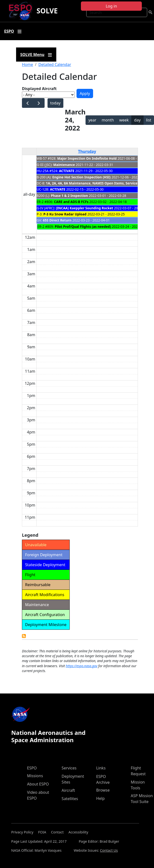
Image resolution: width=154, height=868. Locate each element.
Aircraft (68, 790)
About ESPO (38, 784)
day (137, 120)
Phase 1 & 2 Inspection (69, 196)
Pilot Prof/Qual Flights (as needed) (83, 226)
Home (28, 65)
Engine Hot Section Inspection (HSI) (82, 177)
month (108, 120)
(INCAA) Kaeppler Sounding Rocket (84, 208)
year (92, 120)
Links (101, 768)
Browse (103, 790)
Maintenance (64, 165)
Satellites (70, 799)
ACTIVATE (67, 171)
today (55, 103)
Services (69, 768)
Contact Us (109, 850)
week (124, 120)
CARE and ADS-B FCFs (71, 202)
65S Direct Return (57, 220)
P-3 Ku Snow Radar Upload (65, 214)
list (149, 120)
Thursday (87, 151)
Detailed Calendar (55, 65)
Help (101, 798)
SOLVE (47, 11)
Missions (35, 776)
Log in (111, 6)
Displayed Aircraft (39, 89)
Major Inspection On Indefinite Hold (87, 158)
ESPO (32, 768)
